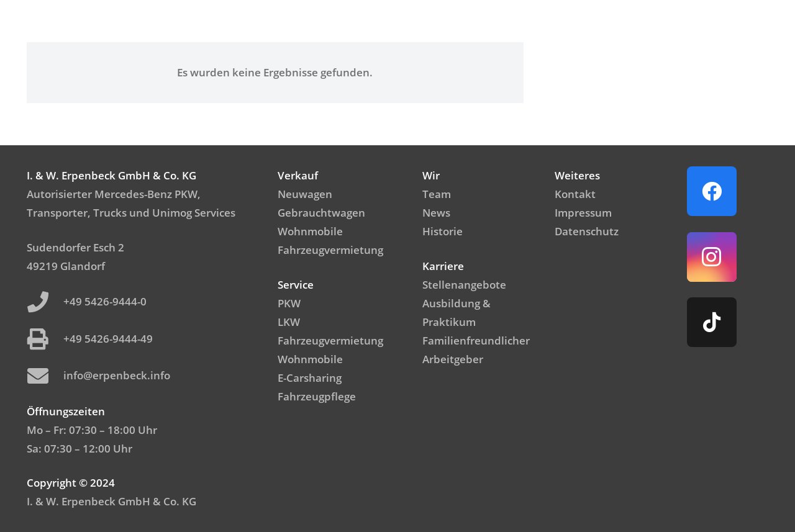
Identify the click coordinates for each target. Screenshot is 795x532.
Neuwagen (305, 194)
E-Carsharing (310, 378)
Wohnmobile (310, 231)
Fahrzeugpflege (317, 396)
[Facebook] (712, 191)
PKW (289, 303)
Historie (443, 231)
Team (437, 194)
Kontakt (575, 194)
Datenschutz (587, 231)
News (436, 213)
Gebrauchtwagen (321, 213)
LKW (289, 322)
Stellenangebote (464, 285)
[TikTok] (712, 322)
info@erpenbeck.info (117, 375)
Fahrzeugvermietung (330, 250)
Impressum (583, 213)
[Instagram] (712, 257)
